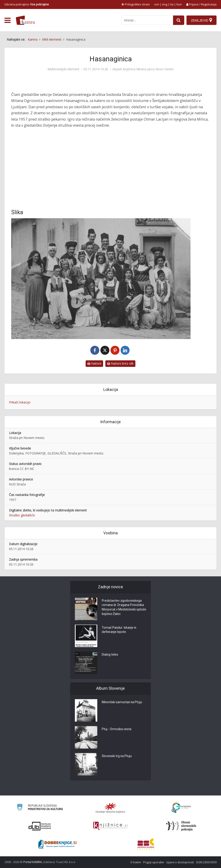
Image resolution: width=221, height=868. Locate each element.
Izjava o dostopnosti (180, 862)
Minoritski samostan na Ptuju (122, 703)
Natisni (94, 363)
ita (172, 4)
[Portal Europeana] (181, 808)
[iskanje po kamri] (147, 20)
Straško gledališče (22, 515)
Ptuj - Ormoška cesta (117, 729)
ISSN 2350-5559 (206, 862)
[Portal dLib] (40, 826)
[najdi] (179, 20)
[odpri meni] (8, 20)
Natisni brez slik (120, 363)
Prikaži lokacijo (20, 402)
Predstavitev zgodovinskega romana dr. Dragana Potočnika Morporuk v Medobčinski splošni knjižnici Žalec (123, 608)
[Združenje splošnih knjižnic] (146, 844)
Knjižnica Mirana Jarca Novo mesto (148, 69)
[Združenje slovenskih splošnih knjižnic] (110, 826)
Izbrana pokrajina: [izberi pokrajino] (27, 4)
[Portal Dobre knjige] (57, 844)
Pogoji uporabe (154, 862)
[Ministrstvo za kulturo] (40, 808)
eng (165, 4)
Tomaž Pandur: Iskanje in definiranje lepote (119, 630)
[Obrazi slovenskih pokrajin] (181, 826)
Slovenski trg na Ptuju (117, 756)
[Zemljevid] (201, 20)
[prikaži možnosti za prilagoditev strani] (136, 4)
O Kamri (136, 862)
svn (157, 4)
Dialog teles (110, 655)
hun (179, 4)
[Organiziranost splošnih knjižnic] (110, 808)
